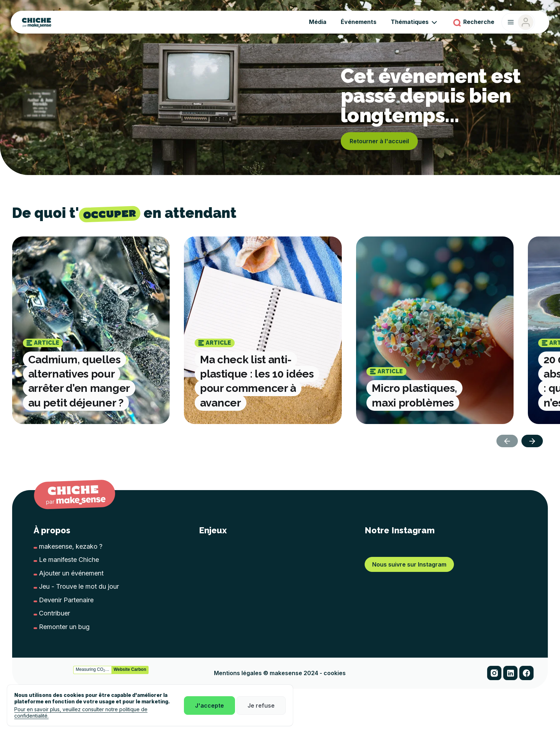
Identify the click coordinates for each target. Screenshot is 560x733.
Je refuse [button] (261, 705)
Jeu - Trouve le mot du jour (79, 586)
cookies (335, 696)
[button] (532, 441)
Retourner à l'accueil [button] (379, 141)
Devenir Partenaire (66, 600)
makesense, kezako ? (71, 546)
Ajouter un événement (71, 573)
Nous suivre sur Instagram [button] (409, 652)
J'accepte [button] (209, 705)
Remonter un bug (64, 627)
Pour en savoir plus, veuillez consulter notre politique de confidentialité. (81, 712)
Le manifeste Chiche (69, 560)
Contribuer (54, 613)
